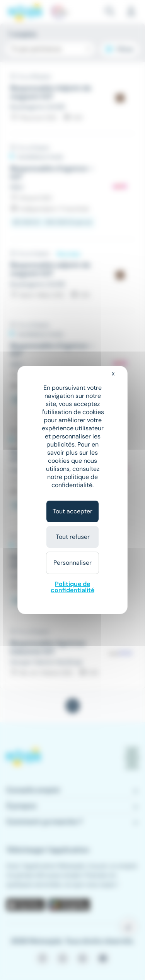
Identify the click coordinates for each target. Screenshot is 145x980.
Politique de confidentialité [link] (72, 587)
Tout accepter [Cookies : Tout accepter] (72, 511)
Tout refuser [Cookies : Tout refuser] (73, 537)
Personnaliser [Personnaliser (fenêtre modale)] (72, 563)
